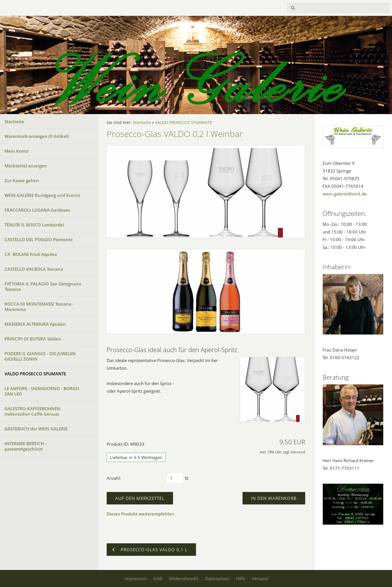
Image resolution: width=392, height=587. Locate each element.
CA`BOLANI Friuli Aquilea (31, 254)
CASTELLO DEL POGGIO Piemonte (39, 239)
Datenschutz (217, 578)
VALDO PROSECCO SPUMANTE (35, 374)
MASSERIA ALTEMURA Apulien (35, 324)
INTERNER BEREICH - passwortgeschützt (26, 446)
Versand (298, 452)
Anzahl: (114, 478)
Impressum (136, 578)
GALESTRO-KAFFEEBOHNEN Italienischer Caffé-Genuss (32, 411)
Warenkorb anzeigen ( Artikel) (37, 136)
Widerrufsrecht (184, 578)
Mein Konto (17, 151)
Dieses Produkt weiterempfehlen (140, 514)
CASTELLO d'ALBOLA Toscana (34, 269)
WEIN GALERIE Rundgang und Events (42, 195)
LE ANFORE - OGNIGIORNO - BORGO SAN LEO (42, 391)
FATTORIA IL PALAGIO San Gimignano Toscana (43, 286)
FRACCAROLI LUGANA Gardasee (37, 210)
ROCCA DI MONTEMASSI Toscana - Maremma (39, 307)
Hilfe (241, 578)
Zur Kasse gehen (22, 180)
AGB (158, 578)
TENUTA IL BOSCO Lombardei (34, 225)
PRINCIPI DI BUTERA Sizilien (33, 339)
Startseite (14, 121)
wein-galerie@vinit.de (345, 194)
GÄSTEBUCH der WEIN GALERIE (36, 429)
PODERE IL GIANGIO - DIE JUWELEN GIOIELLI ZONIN (40, 356)
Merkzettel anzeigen (26, 166)
